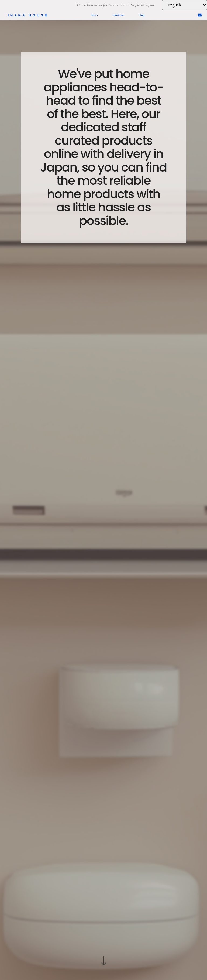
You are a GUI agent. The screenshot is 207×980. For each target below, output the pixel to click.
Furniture (118, 15)
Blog (142, 15)
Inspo (94, 15)
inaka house (28, 15)
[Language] (184, 5)
